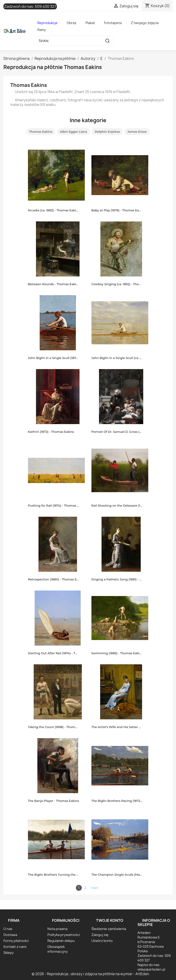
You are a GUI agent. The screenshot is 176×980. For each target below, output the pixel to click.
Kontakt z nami (15, 947)
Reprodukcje (47, 23)
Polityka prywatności (64, 935)
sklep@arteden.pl (151, 969)
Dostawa (10, 935)
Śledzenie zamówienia (109, 929)
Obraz (71, 23)
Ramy (42, 30)
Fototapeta (113, 23)
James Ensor (137, 132)
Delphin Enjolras (107, 132)
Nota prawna (57, 929)
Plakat (90, 23)
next (95, 888)
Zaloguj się (100, 935)
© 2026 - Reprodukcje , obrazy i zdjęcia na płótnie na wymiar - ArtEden (90, 974)
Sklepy (9, 953)
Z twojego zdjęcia (145, 23)
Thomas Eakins (41, 132)
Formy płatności (16, 941)
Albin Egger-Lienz (73, 132)
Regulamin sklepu (61, 941)
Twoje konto (110, 920)
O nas (8, 929)
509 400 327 (45, 6)
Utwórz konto (102, 941)
